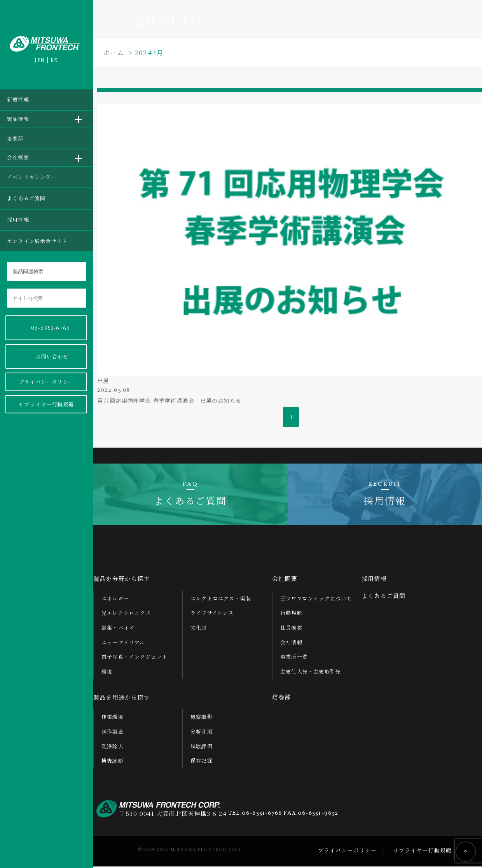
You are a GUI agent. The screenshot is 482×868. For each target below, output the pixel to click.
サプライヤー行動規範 (46, 404)
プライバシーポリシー (46, 382)
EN (54, 60)
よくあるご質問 (26, 198)
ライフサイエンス (212, 614)
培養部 (15, 138)
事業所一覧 (294, 658)
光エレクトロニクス (126, 614)
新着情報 (18, 99)
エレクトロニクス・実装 (221, 599)
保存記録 (202, 762)
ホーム (114, 52)
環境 (107, 673)
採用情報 (18, 220)
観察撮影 (202, 718)
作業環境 (113, 718)
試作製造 (113, 732)
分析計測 (202, 732)
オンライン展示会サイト (37, 241)
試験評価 (202, 747)
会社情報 (291, 643)
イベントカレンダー (32, 177)
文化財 (199, 629)
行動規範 (291, 614)
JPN (40, 60)
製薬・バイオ (118, 629)
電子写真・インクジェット (134, 658)
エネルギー (115, 599)
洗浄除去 (113, 747)
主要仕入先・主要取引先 (311, 673)
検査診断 (113, 762)
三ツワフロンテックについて (316, 599)
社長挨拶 (291, 629)
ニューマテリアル (123, 643)
